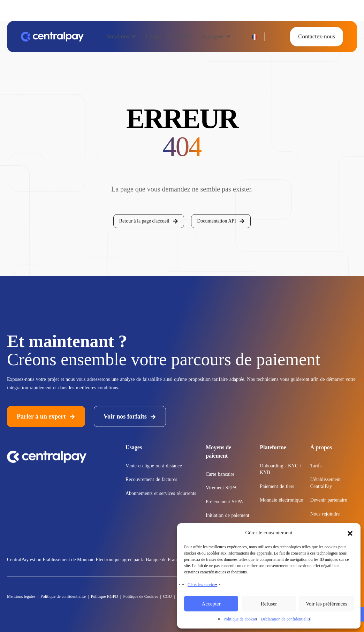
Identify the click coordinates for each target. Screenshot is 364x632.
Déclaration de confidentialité (286, 619)
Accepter (211, 604)
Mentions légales (21, 596)
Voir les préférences (327, 604)
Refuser (269, 604)
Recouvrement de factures (151, 479)
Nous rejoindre (325, 514)
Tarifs (316, 466)
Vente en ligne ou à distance (154, 466)
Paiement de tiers (277, 486)
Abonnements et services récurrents (161, 493)
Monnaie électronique (281, 500)
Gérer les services (202, 585)
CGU (168, 596)
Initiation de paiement (227, 515)
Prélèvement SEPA (224, 502)
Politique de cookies (240, 619)
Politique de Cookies (140, 596)
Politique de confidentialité (63, 596)
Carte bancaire (220, 474)
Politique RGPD (104, 596)
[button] (350, 533)
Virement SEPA (221, 488)
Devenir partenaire (329, 500)
